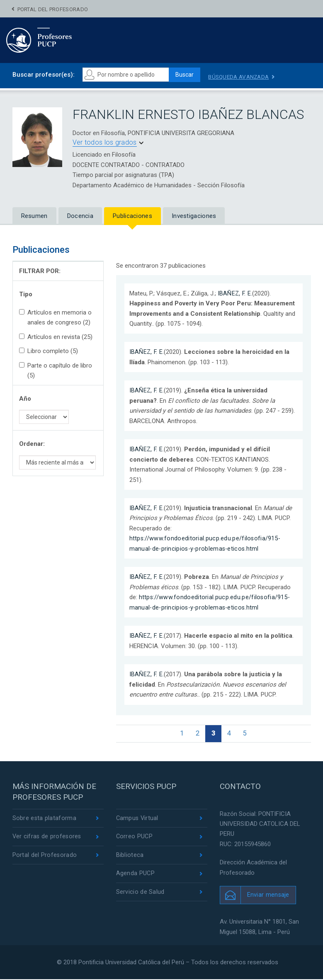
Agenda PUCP (136, 876)
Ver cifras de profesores (48, 838)
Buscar (187, 75)
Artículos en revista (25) (56, 337)
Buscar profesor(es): (44, 75)
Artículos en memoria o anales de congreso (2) (55, 317)
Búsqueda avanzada (244, 77)
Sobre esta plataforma (45, 820)
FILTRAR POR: (40, 271)
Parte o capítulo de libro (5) (56, 370)
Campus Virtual (138, 820)
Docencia (80, 216)
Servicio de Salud (140, 895)
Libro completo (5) (49, 351)
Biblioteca (130, 857)
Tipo (26, 294)
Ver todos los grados (105, 143)
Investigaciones (194, 216)
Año (25, 399)
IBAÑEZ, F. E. (236, 293)
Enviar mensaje (268, 896)
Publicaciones (132, 216)
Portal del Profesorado (53, 9)
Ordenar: (32, 444)
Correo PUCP (135, 838)
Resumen (34, 216)
